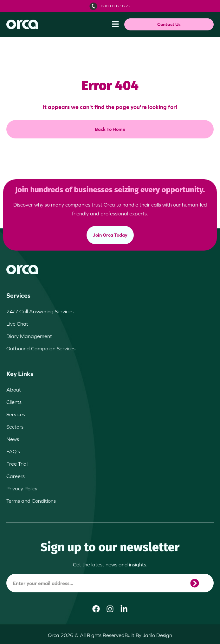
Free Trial (17, 464)
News (13, 439)
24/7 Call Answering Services (40, 311)
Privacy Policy (22, 488)
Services (16, 414)
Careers (16, 476)
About (14, 390)
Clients (14, 402)
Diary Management (29, 336)
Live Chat (17, 324)
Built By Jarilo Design (148, 635)
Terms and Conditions (31, 501)
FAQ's (13, 451)
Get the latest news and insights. (110, 564)
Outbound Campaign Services (41, 348)
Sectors (15, 427)
